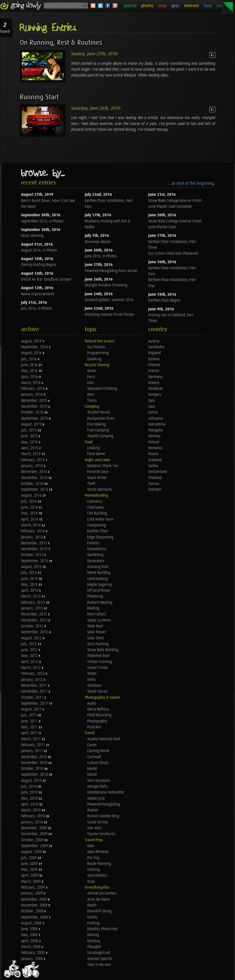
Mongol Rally (97, 787)
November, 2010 (35, 763)
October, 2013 (33, 555)
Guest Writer (97, 478)
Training (94, 870)
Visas (91, 882)
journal (130, 6)
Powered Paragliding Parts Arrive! (111, 271)
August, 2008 (32, 923)
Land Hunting (97, 579)
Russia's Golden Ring (103, 816)
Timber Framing (100, 662)
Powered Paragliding (104, 804)
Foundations (97, 549)
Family (93, 917)
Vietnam (155, 490)
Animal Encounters (102, 893)
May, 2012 (30, 656)
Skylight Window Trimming (106, 285)
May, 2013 (30, 585)
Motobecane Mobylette (106, 792)
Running (94, 941)
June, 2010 (30, 792)
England (155, 353)
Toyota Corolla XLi (101, 834)
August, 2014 (32, 495)
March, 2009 (31, 882)
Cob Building (97, 513)
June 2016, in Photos (101, 256)
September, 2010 (35, 775)
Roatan (93, 810)
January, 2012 (32, 680)
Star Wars (95, 828)
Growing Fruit (98, 567)
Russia (153, 454)
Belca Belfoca (98, 709)
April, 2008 (30, 941)
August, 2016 (32, 353)
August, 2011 (32, 709)
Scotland (155, 460)
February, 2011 (33, 745)
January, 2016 (32, 395)
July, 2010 (29, 787)
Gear (91, 846)
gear (175, 6)
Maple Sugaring (99, 585)
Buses (92, 371)
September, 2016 (35, 347)
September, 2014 (35, 490)
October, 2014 (33, 484)
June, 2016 (30, 365)
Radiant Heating (100, 603)
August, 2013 (32, 567)
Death (92, 905)
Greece (154, 383)
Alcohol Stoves (99, 412)
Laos (152, 407)
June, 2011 (30, 721)
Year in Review (99, 965)
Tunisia (154, 484)
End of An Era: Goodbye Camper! (46, 279)
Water (92, 674)
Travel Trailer (98, 668)
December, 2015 (34, 401)
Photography (97, 721)
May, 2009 (30, 870)
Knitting (93, 923)
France (154, 371)
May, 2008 (30, 935)
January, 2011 (32, 751)
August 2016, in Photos (39, 250)
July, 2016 (29, 359)
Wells (91, 680)
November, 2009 (35, 834)
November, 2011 (35, 691)
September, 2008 (35, 917)
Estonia (154, 359)
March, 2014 (31, 525)
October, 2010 (33, 769)
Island (92, 775)
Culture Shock (98, 763)
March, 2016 (31, 383)
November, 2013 (35, 549)
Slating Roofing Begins (39, 265)
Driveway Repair (98, 242)
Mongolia (156, 430)
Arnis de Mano (98, 899)
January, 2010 (32, 822)
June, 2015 (30, 436)
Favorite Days (98, 472)
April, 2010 (30, 804)
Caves (92, 745)
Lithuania (155, 419)
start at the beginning (195, 183)
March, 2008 (31, 947)
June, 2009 (30, 864)
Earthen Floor (98, 531)
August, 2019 (32, 341)
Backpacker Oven (101, 419)
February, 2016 (33, 389)
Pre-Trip (93, 858)
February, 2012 (33, 674)
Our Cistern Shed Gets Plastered (173, 254)
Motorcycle (96, 799)
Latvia (153, 412)
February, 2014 (33, 531)
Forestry (94, 543)
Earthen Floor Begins (164, 300)
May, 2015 (30, 442)
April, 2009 (30, 876)
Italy (152, 401)
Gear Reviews (98, 852)
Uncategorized (99, 953)
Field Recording (99, 715)
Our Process (96, 347)
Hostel (92, 769)
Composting (96, 525)
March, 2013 (31, 596)
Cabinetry (95, 502)
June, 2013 (30, 579)
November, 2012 (35, 620)
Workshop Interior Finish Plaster (110, 315)
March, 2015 (31, 454)
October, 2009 (33, 840)
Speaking (94, 359)
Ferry (91, 377)
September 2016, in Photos (42, 221)
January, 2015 (32, 466)
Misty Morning (32, 236)
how (208, 6)
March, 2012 (31, 668)
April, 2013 (30, 591)
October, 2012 (33, 626)
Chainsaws (96, 507)
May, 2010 (30, 799)
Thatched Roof (98, 656)
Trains (92, 401)
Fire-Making (96, 424)
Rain (91, 395)
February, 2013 (33, 603)
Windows (94, 686)
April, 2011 (30, 733)
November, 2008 (35, 905)
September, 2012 (35, 632)
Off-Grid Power (99, 591)
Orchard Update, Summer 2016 (109, 300)
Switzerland (158, 472)
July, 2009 (29, 858)
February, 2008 (33, 953)
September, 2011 (35, 703)
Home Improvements (38, 294)
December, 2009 (34, 828)
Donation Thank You (103, 466)
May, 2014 (30, 513)
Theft (91, 484)
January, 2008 (32, 959)
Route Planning (99, 864)
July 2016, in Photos (37, 309)
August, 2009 (32, 852)
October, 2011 (33, 698)
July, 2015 (29, 430)
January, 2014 (32, 537)
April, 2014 (30, 519)
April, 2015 (30, 448)
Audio (92, 703)
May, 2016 (30, 371)
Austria (154, 341)
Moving (93, 935)
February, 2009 (33, 887)
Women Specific (100, 959)
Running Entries (48, 28)
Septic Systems (99, 620)
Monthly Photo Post (102, 929)
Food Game (96, 454)
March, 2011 (31, 739)
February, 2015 (33, 460)
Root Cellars (96, 614)
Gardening (95, 555)
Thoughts (94, 947)
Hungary (155, 395)
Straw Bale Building (103, 650)
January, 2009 (32, 893)
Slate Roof (95, 626)
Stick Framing (98, 644)
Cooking (93, 448)
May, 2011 (30, 727)
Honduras (156, 389)
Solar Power (97, 632)
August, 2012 (32, 638)
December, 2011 (34, 686)
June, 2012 (30, 650)
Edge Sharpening (100, 537)
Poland (154, 442)
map (162, 6)
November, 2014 (35, 478)
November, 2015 (35, 407)
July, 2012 (29, 644)
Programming (98, 353)
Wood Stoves (97, 691)
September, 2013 (35, 561)
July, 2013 (29, 573)
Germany (155, 377)
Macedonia (157, 424)
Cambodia (156, 347)
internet (192, 6)
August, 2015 (32, 424)
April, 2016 (30, 377)
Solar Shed (95, 638)
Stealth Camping (100, 436)
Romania (155, 448)
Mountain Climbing (102, 389)
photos (147, 6)
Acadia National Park (104, 739)
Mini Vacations (99, 781)
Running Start (39, 97)
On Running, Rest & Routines (61, 43)
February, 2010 (33, 816)
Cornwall (94, 757)
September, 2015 (35, 419)
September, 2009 (35, 846)
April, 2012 (30, 662)
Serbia (153, 466)
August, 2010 (32, 781)
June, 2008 (30, 929)
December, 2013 (34, 543)
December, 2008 (34, 899)
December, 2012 (34, 614)
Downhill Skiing (99, 911)
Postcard (94, 727)
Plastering (95, 596)
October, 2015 (33, 412)
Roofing (93, 608)
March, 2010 (31, 810)
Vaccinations (97, 876)
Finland (154, 365)
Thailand (155, 478)
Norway (155, 436)
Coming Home (98, 751)
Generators (96, 561)
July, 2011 (29, 715)
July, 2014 (29, 502)
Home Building (99, 573)
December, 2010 (34, 757)
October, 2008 (33, 911)
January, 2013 (32, 608)
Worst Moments (100, 490)
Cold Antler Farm (100, 519)
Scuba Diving (97, 822)
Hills (91, 383)
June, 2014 (30, 507)
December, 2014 (34, 472)
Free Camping (98, 430)
